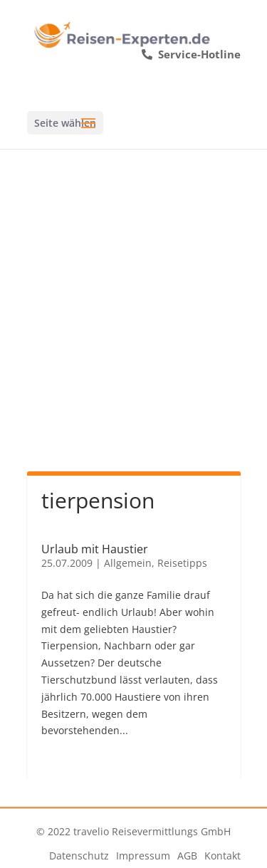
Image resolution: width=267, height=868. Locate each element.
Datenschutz (79, 856)
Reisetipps (182, 563)
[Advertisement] (133, 289)
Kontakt (222, 856)
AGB (187, 856)
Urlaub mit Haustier (95, 549)
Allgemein (128, 563)
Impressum (143, 856)
